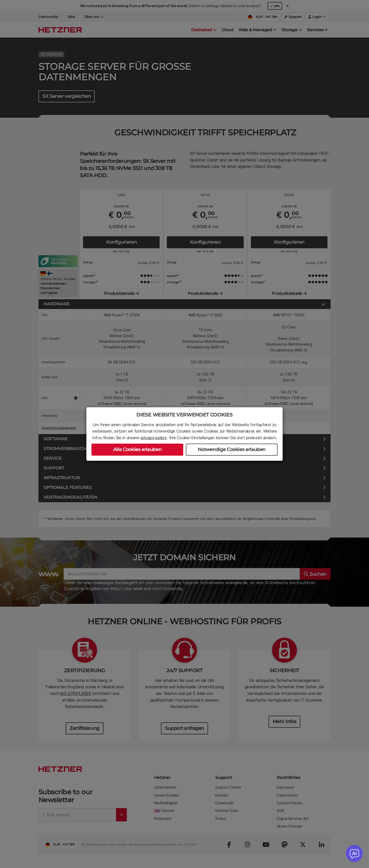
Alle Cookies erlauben (137, 449)
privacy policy (154, 438)
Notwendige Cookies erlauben (232, 449)
